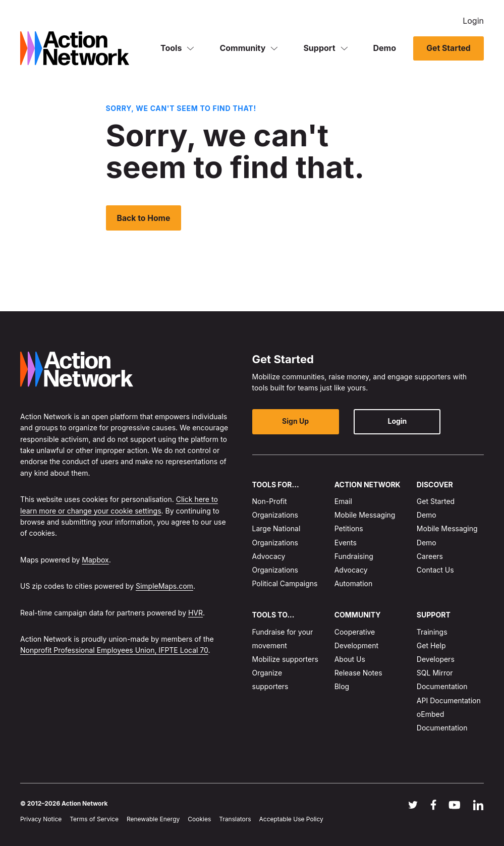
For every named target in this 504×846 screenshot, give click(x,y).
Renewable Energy (153, 820)
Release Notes (358, 673)
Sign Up (292, 421)
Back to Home (144, 218)
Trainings (432, 632)
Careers (430, 556)
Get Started (448, 48)
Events (346, 543)
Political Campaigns (285, 583)
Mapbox (95, 560)
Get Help (431, 645)
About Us (350, 659)
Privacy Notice (41, 820)
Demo (385, 47)
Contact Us (435, 570)
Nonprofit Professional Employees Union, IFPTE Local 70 (114, 651)
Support (319, 47)
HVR (195, 613)
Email (343, 501)
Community (242, 47)
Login (473, 20)
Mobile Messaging (365, 515)
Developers (436, 659)
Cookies (199, 820)
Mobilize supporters (285, 659)
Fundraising (354, 556)
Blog (342, 687)
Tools (171, 47)
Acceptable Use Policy (291, 820)
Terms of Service (94, 820)
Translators (235, 820)
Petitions (349, 529)
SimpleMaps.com (164, 586)
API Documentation (449, 700)
